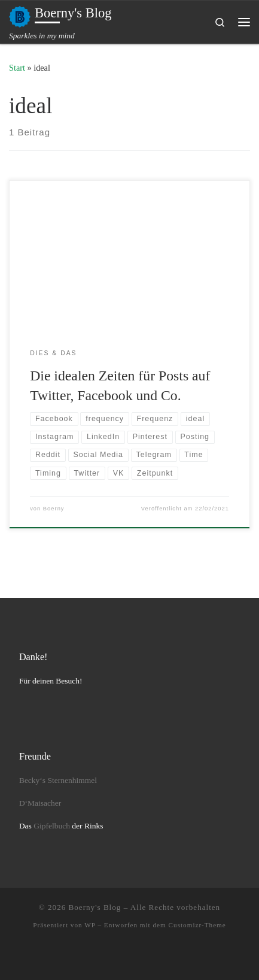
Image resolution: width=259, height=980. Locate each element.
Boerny (54, 509)
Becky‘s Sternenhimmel (58, 780)
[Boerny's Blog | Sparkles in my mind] (20, 15)
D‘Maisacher (40, 803)
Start (17, 68)
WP (90, 925)
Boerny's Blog (95, 907)
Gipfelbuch (52, 826)
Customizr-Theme (197, 925)
